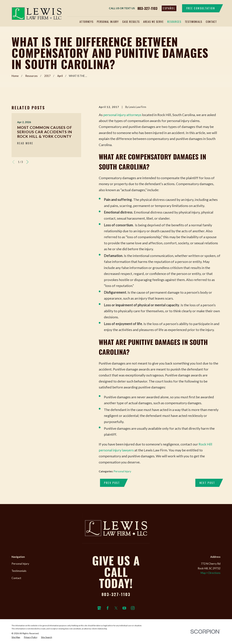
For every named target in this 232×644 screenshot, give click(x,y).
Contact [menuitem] (211, 22)
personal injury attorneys (122, 115)
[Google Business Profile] (99, 608)
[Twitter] (116, 608)
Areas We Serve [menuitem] (153, 22)
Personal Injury (122, 471)
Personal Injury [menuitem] (108, 22)
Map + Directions (211, 573)
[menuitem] (16, 637)
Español (169, 8)
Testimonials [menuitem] (194, 22)
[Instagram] (133, 608)
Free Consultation (201, 8)
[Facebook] (108, 608)
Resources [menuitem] (174, 22)
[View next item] (27, 162)
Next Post (207, 483)
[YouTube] (124, 608)
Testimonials (19, 571)
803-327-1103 (147, 8)
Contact (16, 578)
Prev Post (112, 483)
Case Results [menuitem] (131, 22)
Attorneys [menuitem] (86, 22)
